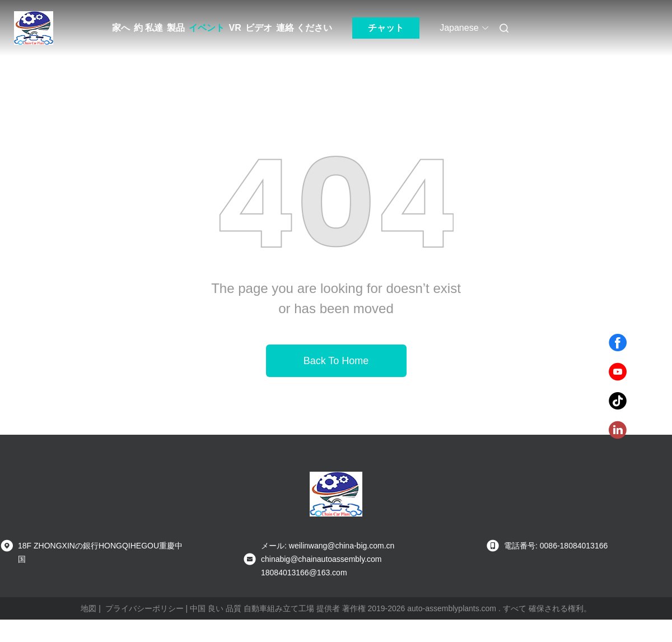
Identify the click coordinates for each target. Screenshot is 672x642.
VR (235, 28)
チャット (386, 28)
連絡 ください (304, 28)
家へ (121, 28)
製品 (176, 28)
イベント (207, 28)
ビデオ (259, 28)
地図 (88, 608)
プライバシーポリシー (144, 608)
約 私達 (148, 28)
